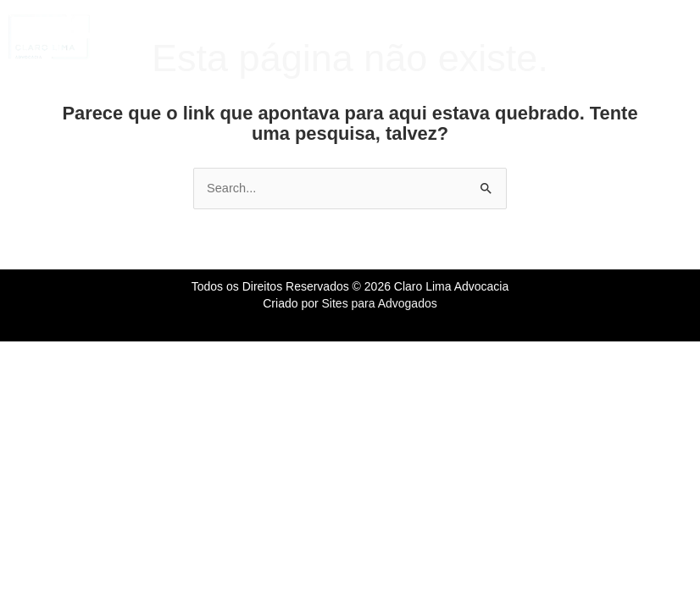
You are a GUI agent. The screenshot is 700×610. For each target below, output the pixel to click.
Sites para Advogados (380, 303)
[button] (369, 36)
